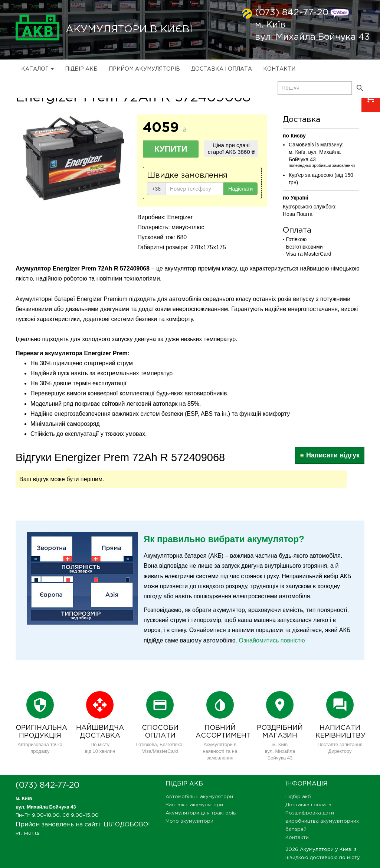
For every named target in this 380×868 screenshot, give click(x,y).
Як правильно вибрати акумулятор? (224, 539)
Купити (171, 149)
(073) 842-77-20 (292, 13)
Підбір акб (81, 69)
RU (19, 834)
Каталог (37, 69)
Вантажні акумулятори (194, 805)
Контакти (279, 69)
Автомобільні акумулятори (199, 797)
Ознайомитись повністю (272, 640)
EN (27, 834)
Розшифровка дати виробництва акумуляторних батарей (322, 821)
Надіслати (240, 189)
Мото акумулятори (189, 821)
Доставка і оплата (222, 69)
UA (36, 834)
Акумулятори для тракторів (201, 813)
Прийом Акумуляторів (144, 69)
